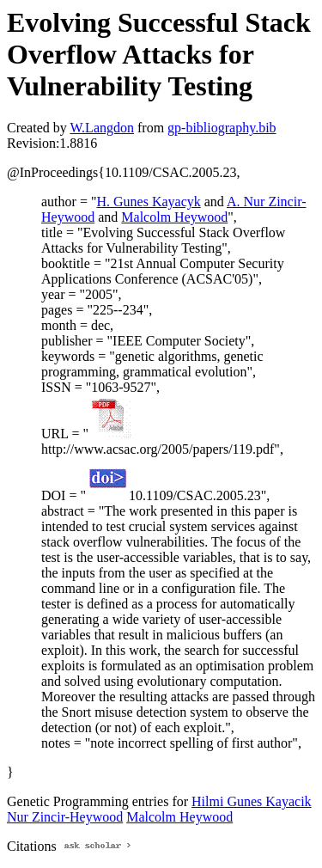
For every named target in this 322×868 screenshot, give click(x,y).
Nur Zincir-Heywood (65, 817)
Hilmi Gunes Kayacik (252, 801)
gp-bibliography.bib (222, 128)
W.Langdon (102, 128)
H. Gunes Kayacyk (148, 202)
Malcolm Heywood (174, 217)
